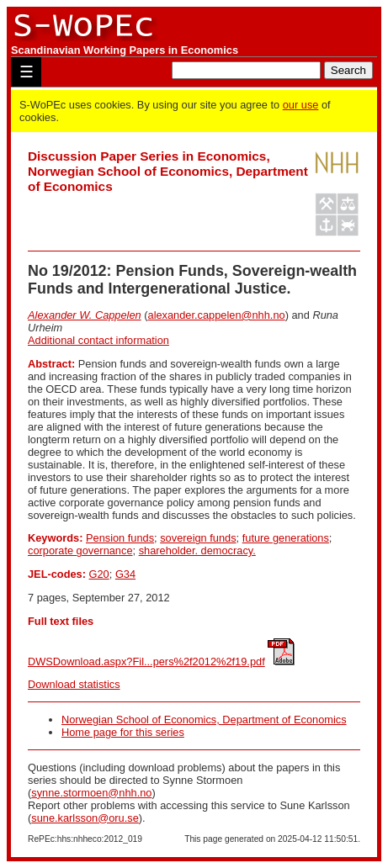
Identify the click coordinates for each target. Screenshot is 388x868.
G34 (125, 574)
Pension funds (120, 538)
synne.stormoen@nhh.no (91, 793)
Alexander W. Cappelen (85, 315)
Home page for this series (123, 732)
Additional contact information (98, 340)
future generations (286, 538)
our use (301, 105)
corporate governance (80, 550)
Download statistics (74, 684)
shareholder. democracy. (197, 550)
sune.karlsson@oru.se (85, 818)
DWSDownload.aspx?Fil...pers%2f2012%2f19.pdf (146, 662)
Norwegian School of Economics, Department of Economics (204, 720)
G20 (99, 574)
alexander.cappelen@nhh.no (217, 315)
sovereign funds (198, 538)
